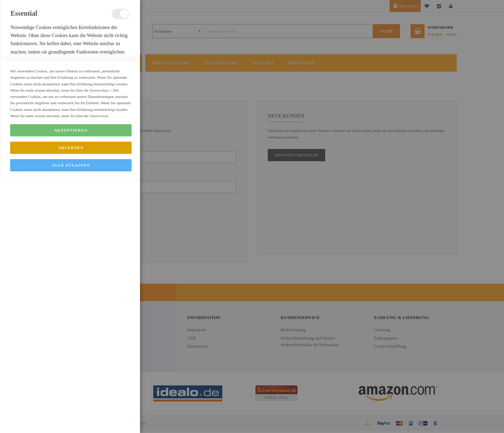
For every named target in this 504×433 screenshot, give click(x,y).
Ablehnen (71, 401)
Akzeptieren (71, 383)
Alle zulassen (71, 418)
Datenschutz (99, 343)
